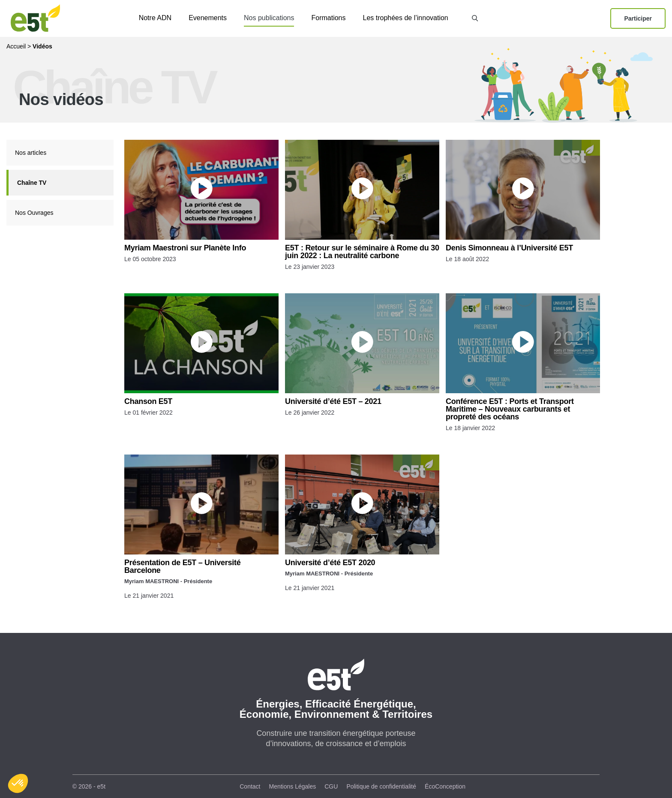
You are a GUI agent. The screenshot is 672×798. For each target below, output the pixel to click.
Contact (250, 786)
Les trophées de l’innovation (406, 18)
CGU (331, 786)
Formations (328, 18)
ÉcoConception (445, 786)
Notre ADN (155, 18)
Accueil (16, 46)
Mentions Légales (293, 786)
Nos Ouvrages (34, 213)
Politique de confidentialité (381, 786)
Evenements (208, 18)
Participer (638, 18)
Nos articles (31, 153)
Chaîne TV (32, 183)
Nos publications (269, 18)
